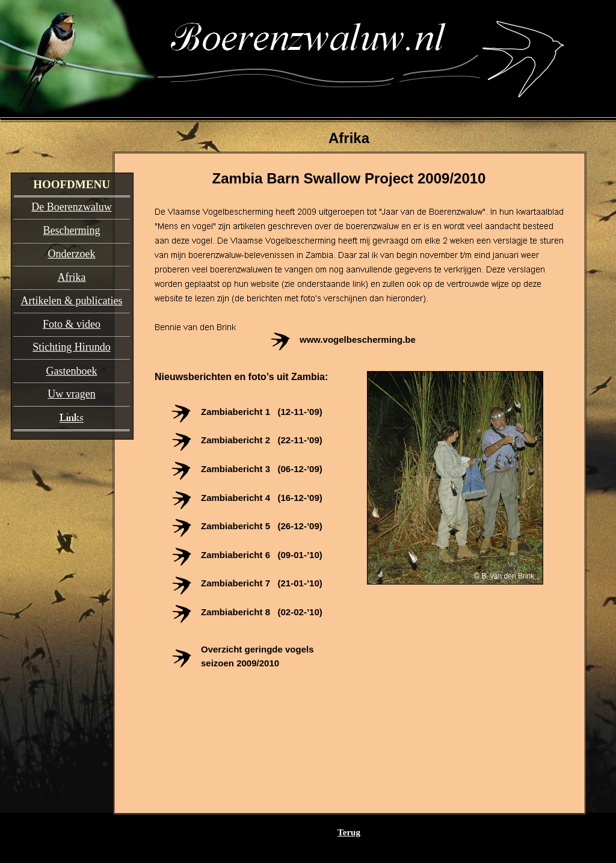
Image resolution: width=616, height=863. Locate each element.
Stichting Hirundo (72, 347)
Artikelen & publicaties (72, 301)
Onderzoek (72, 254)
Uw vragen (71, 394)
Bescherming (72, 230)
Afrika (72, 277)
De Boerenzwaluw (71, 207)
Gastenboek (72, 371)
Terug (349, 832)
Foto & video (72, 324)
